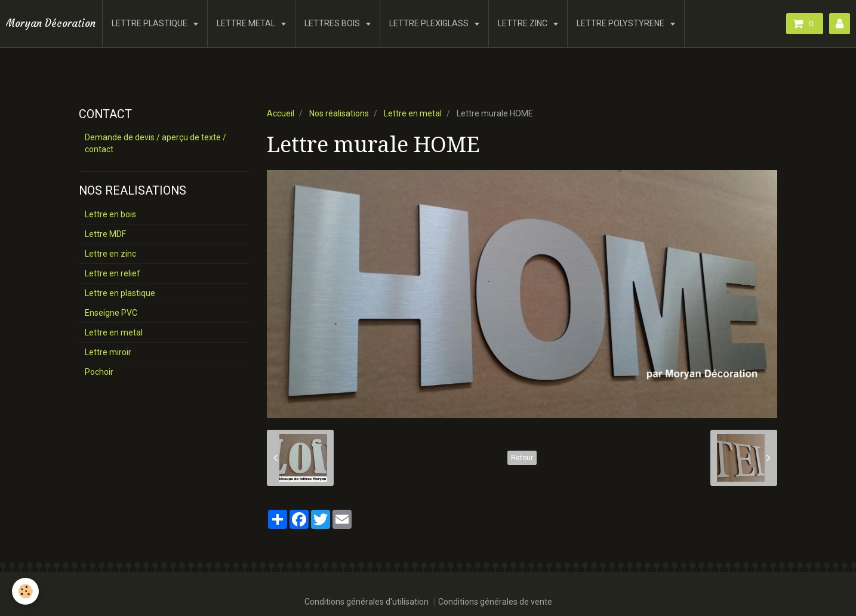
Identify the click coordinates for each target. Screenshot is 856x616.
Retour (522, 458)
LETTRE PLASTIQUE (150, 23)
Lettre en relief (113, 273)
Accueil (281, 113)
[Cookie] (25, 591)
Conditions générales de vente (495, 602)
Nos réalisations (339, 113)
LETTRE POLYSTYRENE (621, 23)
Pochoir (99, 372)
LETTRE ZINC (524, 23)
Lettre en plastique (120, 293)
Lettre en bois (110, 214)
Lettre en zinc (110, 254)
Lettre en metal (413, 113)
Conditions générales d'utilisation (367, 602)
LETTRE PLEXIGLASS (430, 23)
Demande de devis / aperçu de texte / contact (156, 143)
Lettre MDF (105, 234)
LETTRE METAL (247, 23)
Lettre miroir (108, 352)
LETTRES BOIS (333, 23)
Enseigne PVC (111, 313)
